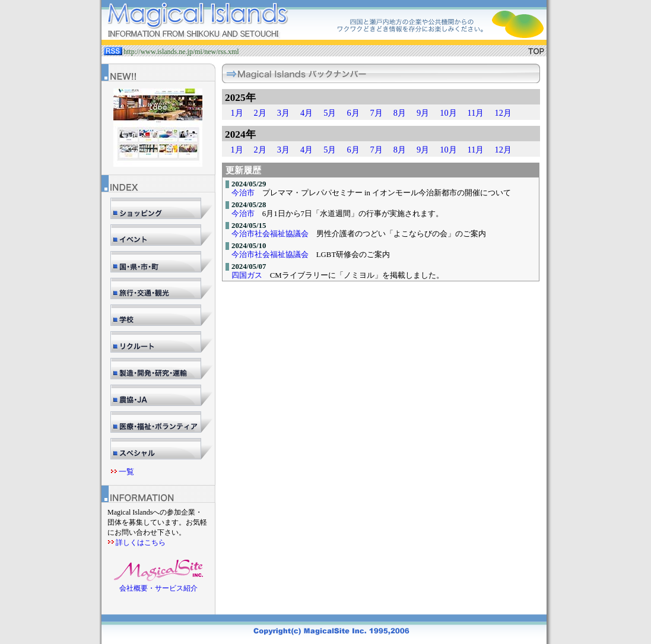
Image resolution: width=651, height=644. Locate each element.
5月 (330, 113)
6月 (353, 113)
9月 (423, 113)
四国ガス (247, 275)
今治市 (243, 193)
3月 (283, 113)
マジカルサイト (324, 23)
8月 (400, 113)
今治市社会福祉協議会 (270, 234)
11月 (476, 113)
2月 (260, 113)
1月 (236, 113)
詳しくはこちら (141, 543)
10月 (448, 113)
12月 (503, 113)
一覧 (126, 472)
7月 (377, 113)
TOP (536, 51)
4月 (307, 113)
